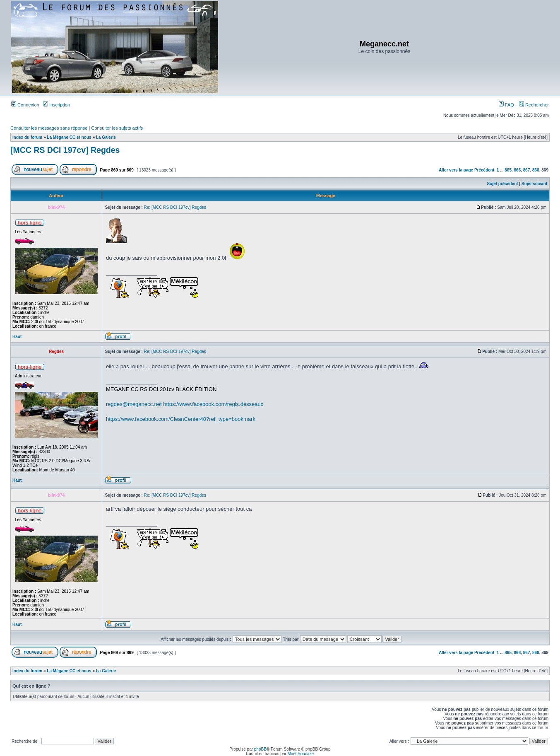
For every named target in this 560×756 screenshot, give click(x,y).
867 (527, 170)
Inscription (56, 105)
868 (536, 170)
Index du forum (27, 137)
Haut (17, 337)
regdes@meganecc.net (134, 404)
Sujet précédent (503, 184)
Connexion (25, 105)
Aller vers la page (457, 170)
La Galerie (106, 137)
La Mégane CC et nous (69, 137)
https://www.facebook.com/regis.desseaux (213, 404)
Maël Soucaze (301, 754)
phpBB (260, 749)
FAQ (506, 105)
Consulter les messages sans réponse (49, 128)
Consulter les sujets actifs (117, 128)
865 (508, 170)
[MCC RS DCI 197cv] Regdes (65, 150)
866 (518, 170)
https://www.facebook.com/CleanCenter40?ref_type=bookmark (181, 419)
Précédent (484, 170)
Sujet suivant (534, 184)
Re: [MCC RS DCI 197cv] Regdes (175, 207)
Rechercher (534, 105)
